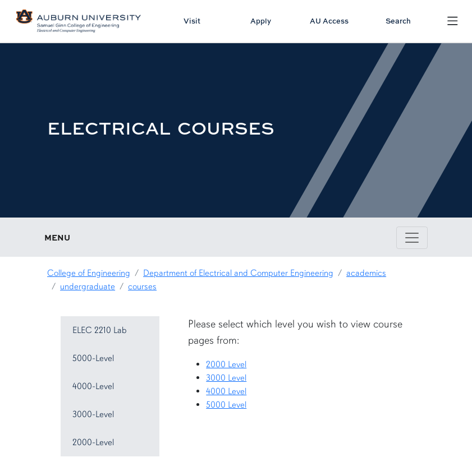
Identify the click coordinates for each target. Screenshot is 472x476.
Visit (192, 21)
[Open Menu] (453, 21)
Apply (261, 21)
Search (398, 21)
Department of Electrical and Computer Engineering (238, 273)
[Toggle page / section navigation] (412, 238)
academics (366, 273)
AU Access (329, 21)
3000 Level (226, 378)
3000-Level (93, 414)
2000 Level (226, 364)
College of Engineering (89, 273)
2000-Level (93, 442)
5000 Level (226, 405)
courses (142, 286)
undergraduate (88, 286)
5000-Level (93, 358)
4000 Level (226, 391)
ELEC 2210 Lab (100, 330)
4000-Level (93, 386)
